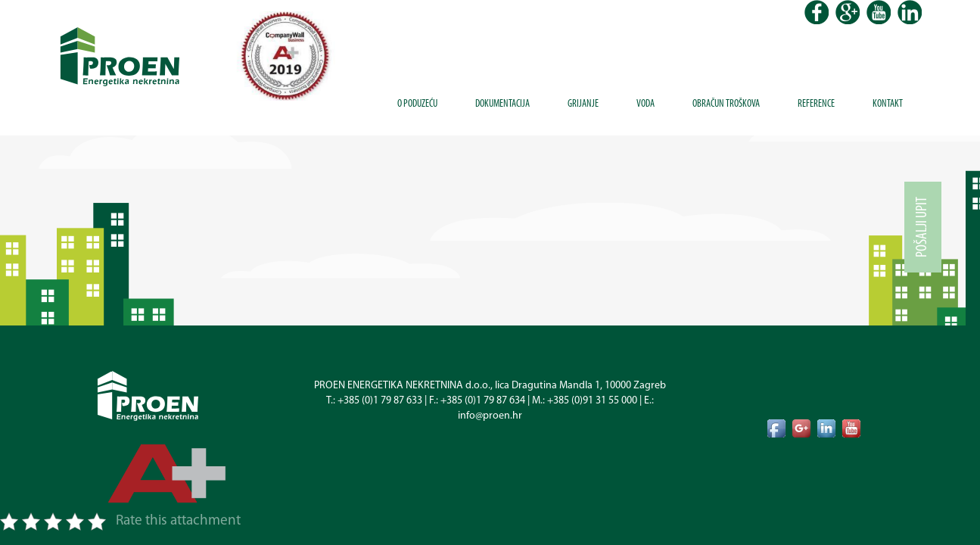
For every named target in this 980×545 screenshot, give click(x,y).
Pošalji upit (922, 227)
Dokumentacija (502, 104)
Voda (646, 104)
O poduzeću (417, 104)
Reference (816, 104)
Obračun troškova (726, 104)
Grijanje (583, 104)
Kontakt (888, 104)
